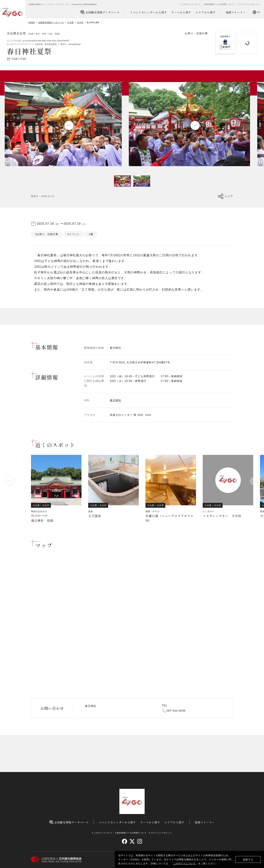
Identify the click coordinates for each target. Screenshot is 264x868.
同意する (248, 860)
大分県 (70, 23)
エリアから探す (205, 12)
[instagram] (139, 841)
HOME (32, 23)
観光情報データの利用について (220, 4)
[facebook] (125, 841)
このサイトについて (184, 863)
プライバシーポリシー (249, 4)
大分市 (80, 23)
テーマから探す (181, 12)
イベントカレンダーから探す (148, 12)
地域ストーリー (236, 12)
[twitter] (132, 841)
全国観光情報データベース (100, 12)
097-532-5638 (176, 711)
